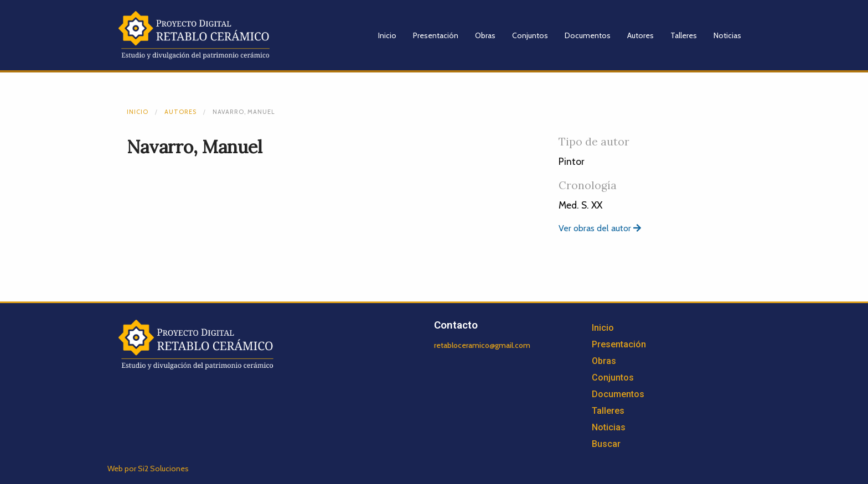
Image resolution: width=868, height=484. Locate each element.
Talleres (684, 35)
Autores (640, 35)
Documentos (588, 35)
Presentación (436, 35)
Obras (485, 35)
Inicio (387, 35)
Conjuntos (530, 35)
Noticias (727, 35)
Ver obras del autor (600, 228)
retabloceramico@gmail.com (482, 345)
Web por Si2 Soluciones (148, 469)
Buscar (606, 444)
